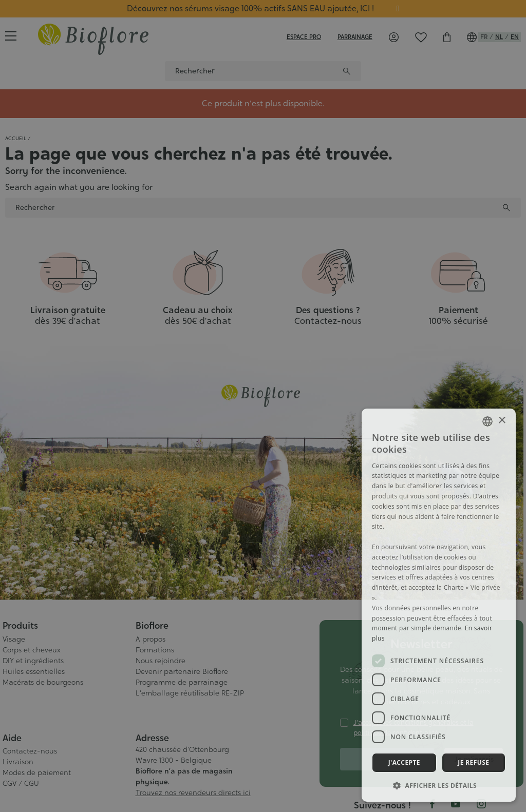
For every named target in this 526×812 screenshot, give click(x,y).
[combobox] (487, 421)
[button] (439, 785)
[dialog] (439, 605)
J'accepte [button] (404, 762)
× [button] (502, 421)
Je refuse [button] (473, 762)
